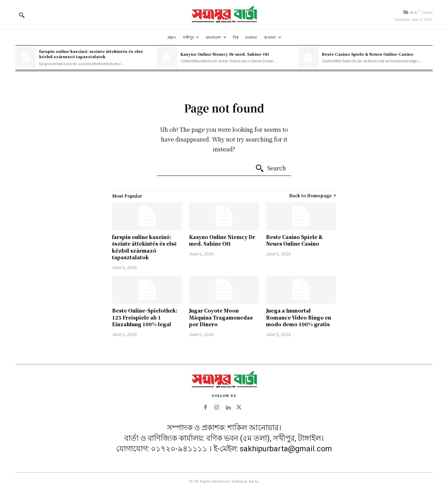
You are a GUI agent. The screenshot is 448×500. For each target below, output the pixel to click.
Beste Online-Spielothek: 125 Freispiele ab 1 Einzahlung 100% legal (145, 317)
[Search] (271, 169)
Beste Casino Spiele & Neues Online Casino (368, 54)
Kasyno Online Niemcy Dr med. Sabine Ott (225, 54)
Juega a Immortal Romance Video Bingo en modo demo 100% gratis (299, 317)
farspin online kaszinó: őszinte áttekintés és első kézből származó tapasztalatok (91, 54)
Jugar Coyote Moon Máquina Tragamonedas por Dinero (221, 317)
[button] (22, 15)
